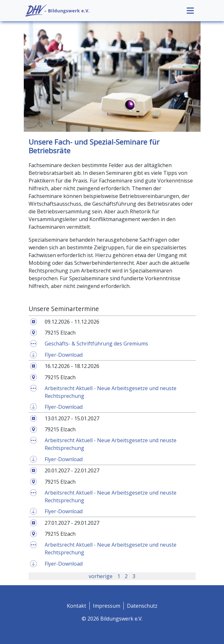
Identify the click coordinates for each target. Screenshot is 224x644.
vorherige (101, 576)
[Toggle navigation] (190, 11)
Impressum (107, 606)
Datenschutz (142, 606)
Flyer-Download (64, 355)
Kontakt (76, 606)
